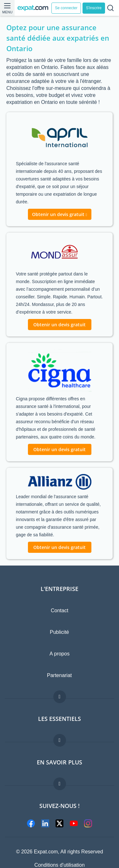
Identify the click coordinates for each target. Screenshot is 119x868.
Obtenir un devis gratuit (60, 325)
